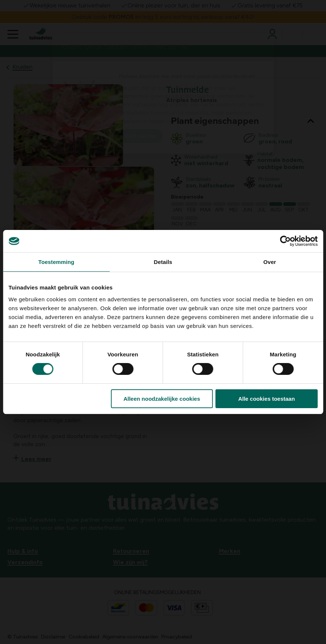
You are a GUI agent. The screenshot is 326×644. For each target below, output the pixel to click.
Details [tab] (163, 262)
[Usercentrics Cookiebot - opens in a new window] (285, 241)
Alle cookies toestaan (266, 399)
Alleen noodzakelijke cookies (162, 399)
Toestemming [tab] (56, 262)
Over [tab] (270, 262)
